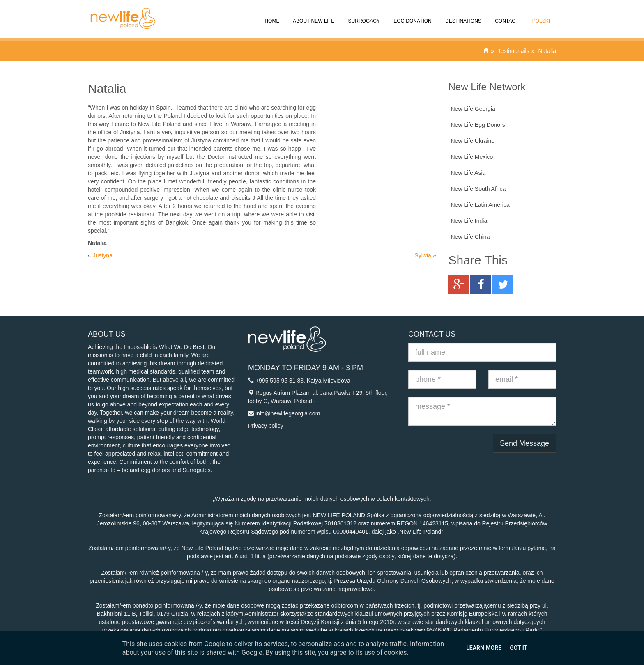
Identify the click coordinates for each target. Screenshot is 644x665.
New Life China (470, 237)
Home (271, 15)
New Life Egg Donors (478, 125)
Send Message (524, 443)
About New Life (313, 15)
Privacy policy (266, 426)
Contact (506, 15)
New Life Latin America (480, 205)
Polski (540, 15)
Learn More (484, 648)
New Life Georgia (473, 109)
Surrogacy (363, 15)
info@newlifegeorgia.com (288, 413)
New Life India (469, 221)
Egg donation (412, 15)
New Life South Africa (478, 189)
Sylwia (423, 255)
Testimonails (514, 51)
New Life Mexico (472, 157)
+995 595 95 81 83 (279, 381)
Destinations (463, 15)
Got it (519, 648)
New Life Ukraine (473, 141)
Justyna (103, 255)
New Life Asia (468, 173)
